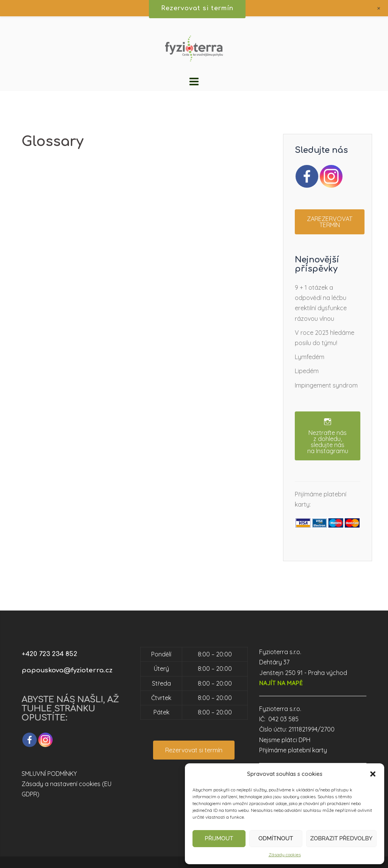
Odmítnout (276, 838)
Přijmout (219, 838)
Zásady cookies (285, 855)
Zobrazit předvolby (341, 838)
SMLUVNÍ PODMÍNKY (49, 774)
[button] (373, 774)
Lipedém (307, 371)
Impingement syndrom (326, 385)
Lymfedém (310, 357)
